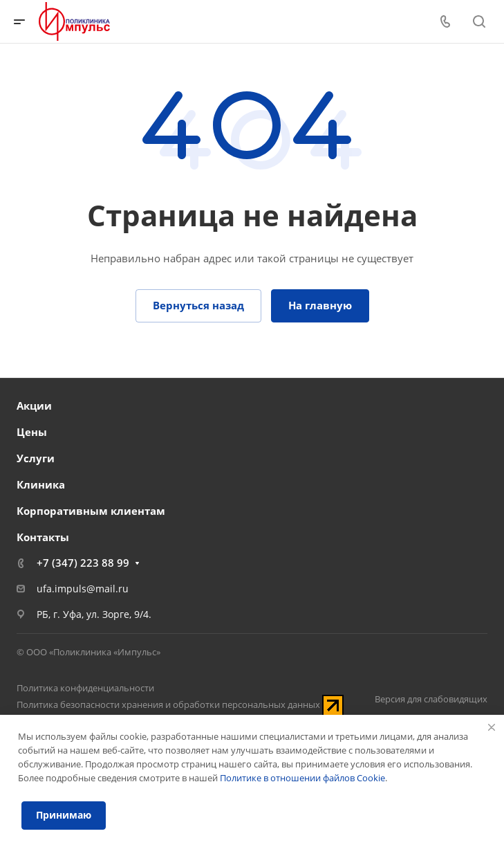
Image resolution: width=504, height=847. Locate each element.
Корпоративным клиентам (91, 511)
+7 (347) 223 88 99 (83, 563)
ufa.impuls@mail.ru (83, 589)
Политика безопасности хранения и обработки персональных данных (168, 704)
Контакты (43, 537)
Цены (32, 432)
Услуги (36, 458)
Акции (34, 406)
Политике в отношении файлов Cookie (302, 778)
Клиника (41, 484)
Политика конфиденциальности (85, 688)
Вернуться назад (198, 305)
